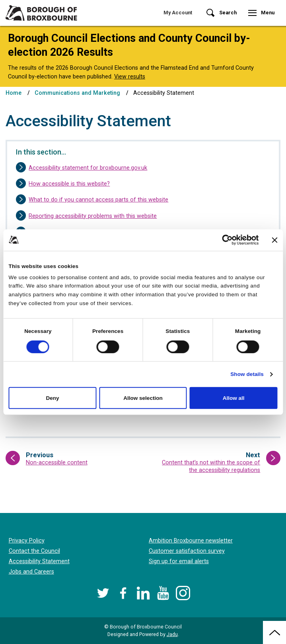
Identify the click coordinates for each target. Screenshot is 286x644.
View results (130, 77)
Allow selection (143, 398)
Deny (52, 398)
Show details (247, 374)
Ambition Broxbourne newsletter (191, 541)
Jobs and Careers (31, 572)
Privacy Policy (27, 541)
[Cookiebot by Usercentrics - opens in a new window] (224, 240)
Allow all (234, 398)
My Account (178, 13)
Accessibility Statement (39, 561)
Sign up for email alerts (179, 561)
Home (14, 93)
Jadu (172, 634)
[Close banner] (275, 240)
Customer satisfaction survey (187, 551)
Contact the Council (34, 551)
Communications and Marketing (77, 93)
